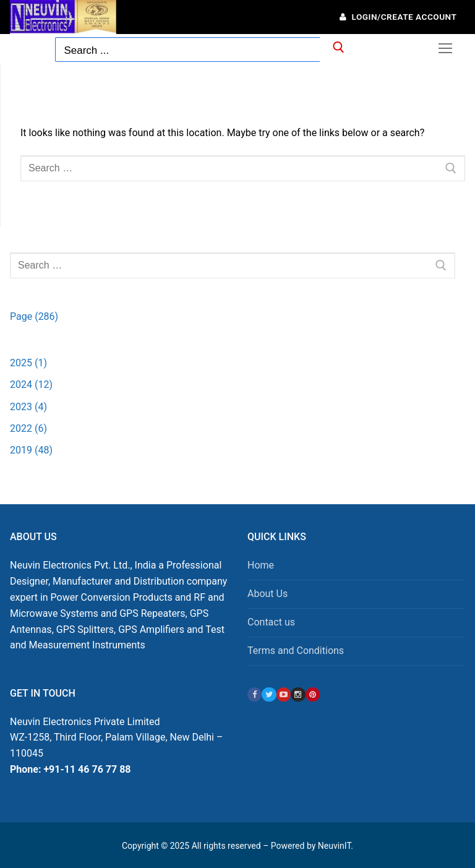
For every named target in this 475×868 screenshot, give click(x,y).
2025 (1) (28, 363)
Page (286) (34, 316)
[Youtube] (284, 694)
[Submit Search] (337, 50)
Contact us (271, 622)
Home (261, 565)
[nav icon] (445, 48)
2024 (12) (31, 385)
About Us (267, 594)
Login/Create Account (398, 17)
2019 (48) (31, 450)
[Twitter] (269, 694)
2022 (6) (28, 428)
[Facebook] (255, 694)
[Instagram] (298, 694)
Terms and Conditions (296, 651)
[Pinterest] (313, 694)
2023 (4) (28, 407)
